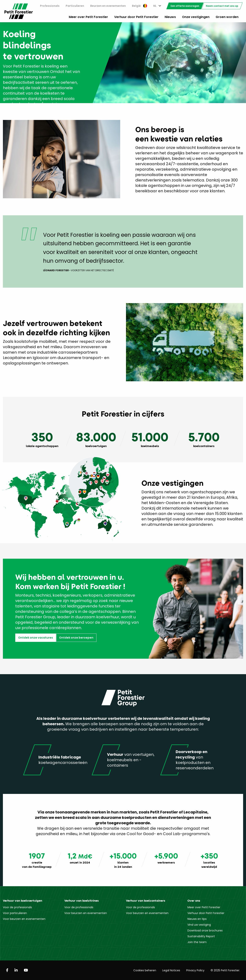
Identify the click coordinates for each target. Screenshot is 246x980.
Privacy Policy (195, 970)
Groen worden (227, 17)
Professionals (50, 6)
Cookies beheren (145, 970)
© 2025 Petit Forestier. (225, 970)
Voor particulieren (15, 913)
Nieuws (170, 17)
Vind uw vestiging (199, 925)
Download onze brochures (205, 930)
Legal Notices (171, 970)
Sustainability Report (201, 936)
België (140, 6)
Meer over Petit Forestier (88, 17)
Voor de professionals (17, 907)
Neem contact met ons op (222, 6)
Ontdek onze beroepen (76, 638)
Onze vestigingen (196, 17)
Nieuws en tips (197, 919)
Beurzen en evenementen (108, 6)
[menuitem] (50, 6)
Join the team (197, 942)
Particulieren (75, 6)
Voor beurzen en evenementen (24, 919)
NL (155, 6)
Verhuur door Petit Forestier (136, 17)
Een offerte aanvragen (185, 6)
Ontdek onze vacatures (36, 638)
